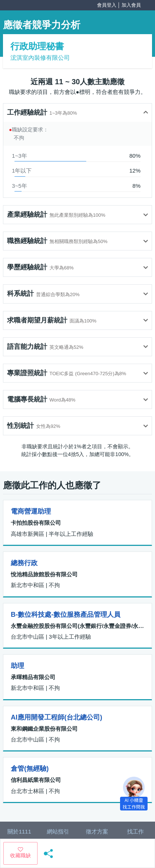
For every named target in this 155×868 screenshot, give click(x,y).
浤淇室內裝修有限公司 (40, 58)
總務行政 (24, 563)
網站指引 (58, 831)
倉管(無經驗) (30, 769)
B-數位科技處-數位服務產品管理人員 (66, 615)
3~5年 (19, 186)
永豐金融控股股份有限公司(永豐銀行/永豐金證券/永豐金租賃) (77, 626)
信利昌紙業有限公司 (36, 780)
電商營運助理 (31, 511)
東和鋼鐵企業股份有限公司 (44, 729)
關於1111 (19, 831)
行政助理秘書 (37, 46)
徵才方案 (97, 831)
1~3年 (19, 156)
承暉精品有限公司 (33, 677)
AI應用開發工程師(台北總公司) (56, 717)
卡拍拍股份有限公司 (36, 523)
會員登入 (107, 5)
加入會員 (131, 5)
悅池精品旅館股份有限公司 (44, 574)
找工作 (135, 831)
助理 (17, 666)
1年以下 (22, 171)
